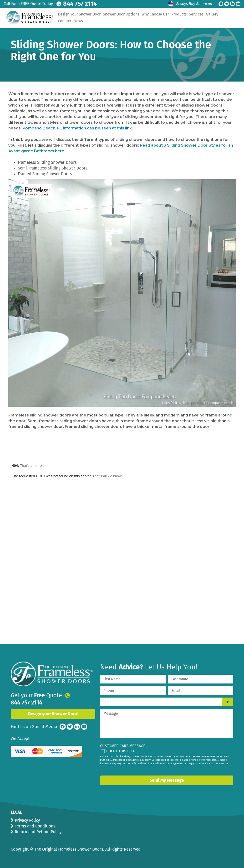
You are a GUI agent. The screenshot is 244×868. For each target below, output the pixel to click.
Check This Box (120, 751)
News (78, 21)
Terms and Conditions (34, 826)
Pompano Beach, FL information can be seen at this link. (78, 128)
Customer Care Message (123, 746)
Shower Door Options (121, 14)
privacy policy (117, 767)
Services (196, 14)
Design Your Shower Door (79, 14)
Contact (65, 21)
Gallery (212, 14)
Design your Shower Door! (53, 708)
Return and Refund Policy (38, 832)
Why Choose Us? (155, 14)
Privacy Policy (27, 820)
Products (179, 14)
